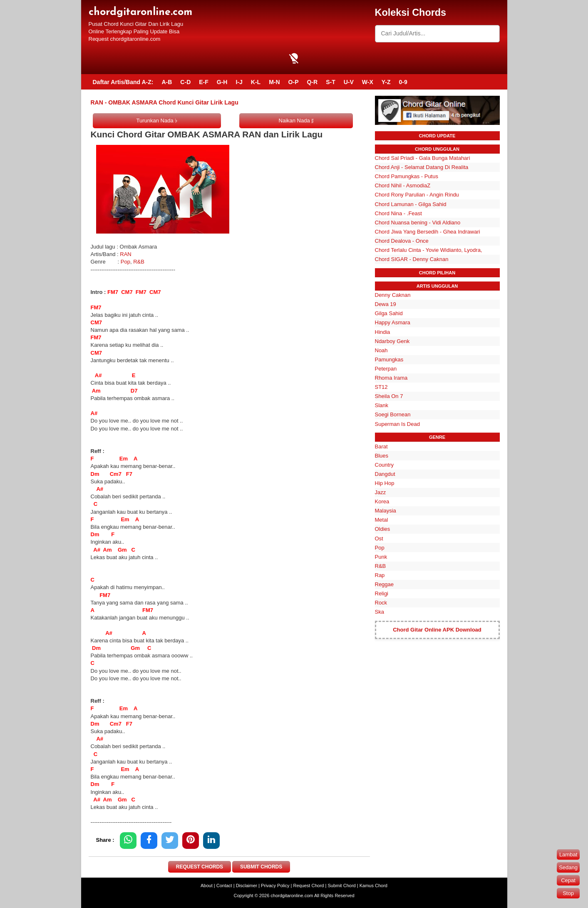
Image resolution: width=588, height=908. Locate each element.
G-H (222, 82)
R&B (139, 262)
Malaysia (386, 511)
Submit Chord (341, 886)
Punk (381, 557)
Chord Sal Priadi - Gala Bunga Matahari (423, 158)
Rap (380, 575)
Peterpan (386, 369)
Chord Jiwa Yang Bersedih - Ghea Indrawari (428, 232)
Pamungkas (389, 359)
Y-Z (386, 82)
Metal (382, 520)
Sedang (568, 867)
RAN (125, 254)
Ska (380, 612)
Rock (381, 603)
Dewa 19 (386, 304)
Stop (568, 893)
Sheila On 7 (389, 396)
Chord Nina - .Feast (398, 213)
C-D (185, 82)
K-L (256, 82)
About (207, 886)
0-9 (403, 82)
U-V (349, 82)
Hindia (383, 332)
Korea (382, 501)
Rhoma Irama (391, 378)
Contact (224, 886)
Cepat (568, 880)
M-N (274, 82)
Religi (382, 593)
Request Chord (308, 886)
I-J (239, 82)
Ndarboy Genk (392, 341)
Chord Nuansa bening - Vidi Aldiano (418, 223)
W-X (368, 82)
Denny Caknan (393, 295)
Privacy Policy (275, 886)
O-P (294, 82)
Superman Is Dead (397, 424)
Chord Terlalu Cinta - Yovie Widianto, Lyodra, (429, 250)
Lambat (568, 855)
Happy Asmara (393, 322)
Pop (125, 262)
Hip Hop (385, 483)
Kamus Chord (373, 886)
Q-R (312, 82)
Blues (382, 456)
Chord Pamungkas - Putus (407, 176)
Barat (381, 447)
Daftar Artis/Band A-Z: (123, 82)
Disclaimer (247, 886)
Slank (382, 405)
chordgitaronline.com (140, 12)
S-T (331, 82)
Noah (381, 350)
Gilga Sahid (389, 313)
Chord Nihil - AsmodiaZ (403, 185)
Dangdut (385, 474)
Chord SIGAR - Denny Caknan (412, 259)
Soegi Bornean (393, 414)
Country (385, 465)
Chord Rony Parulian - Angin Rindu (417, 195)
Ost (379, 539)
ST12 (381, 387)
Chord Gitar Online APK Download (437, 630)
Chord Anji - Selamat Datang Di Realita (422, 167)
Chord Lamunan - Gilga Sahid (411, 204)
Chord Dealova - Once (402, 241)
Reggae (385, 584)
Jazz (381, 492)
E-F (204, 82)
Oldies (383, 529)
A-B (167, 82)
